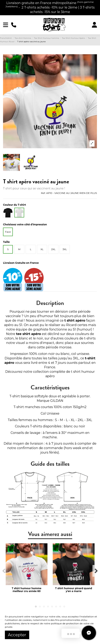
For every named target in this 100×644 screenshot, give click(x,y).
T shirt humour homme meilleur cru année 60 (27, 590)
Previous (4, 571)
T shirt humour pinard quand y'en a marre (74, 590)
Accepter (17, 635)
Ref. (43, 193)
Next (96, 571)
